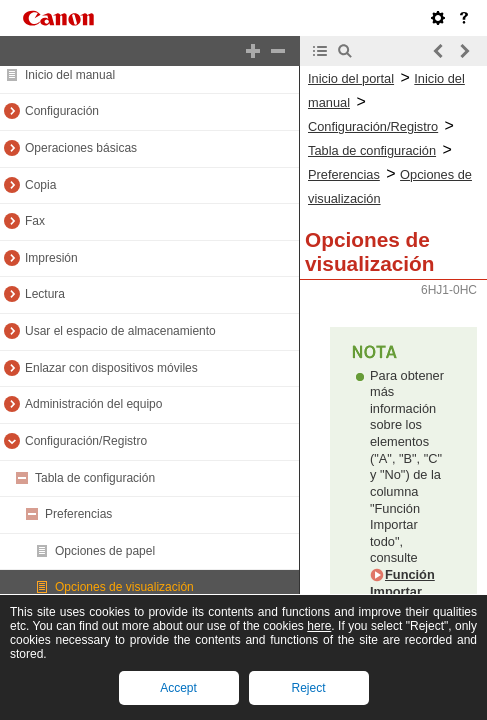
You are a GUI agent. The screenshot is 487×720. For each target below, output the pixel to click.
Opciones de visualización (124, 587)
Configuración (62, 111)
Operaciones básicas (81, 148)
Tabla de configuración (95, 478)
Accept (178, 688)
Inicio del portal (351, 78)
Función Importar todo (402, 591)
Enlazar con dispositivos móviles (111, 368)
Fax (35, 221)
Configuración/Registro (86, 441)
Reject (308, 688)
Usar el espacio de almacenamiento (120, 331)
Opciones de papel (105, 551)
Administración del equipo (93, 404)
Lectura (45, 294)
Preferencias (78, 514)
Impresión (51, 258)
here (319, 626)
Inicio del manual (70, 75)
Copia (40, 185)
